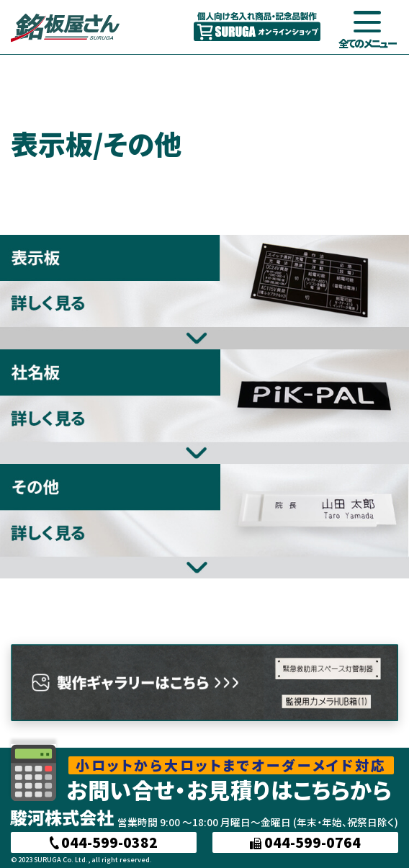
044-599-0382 (104, 842)
